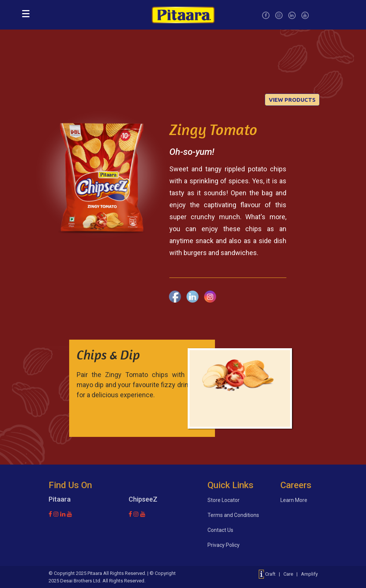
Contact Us (220, 530)
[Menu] (26, 13)
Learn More (294, 500)
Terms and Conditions (233, 515)
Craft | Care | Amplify (288, 574)
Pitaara (95, 573)
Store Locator (224, 500)
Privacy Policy (224, 545)
